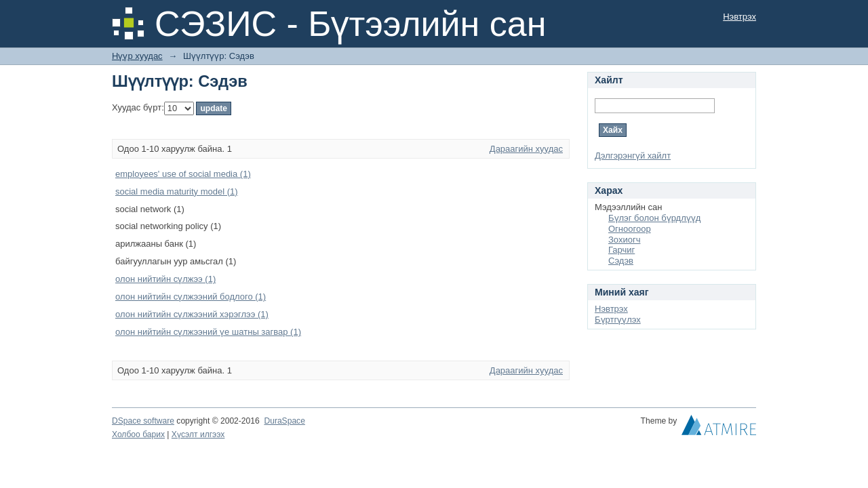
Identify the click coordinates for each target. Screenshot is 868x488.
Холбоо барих (138, 434)
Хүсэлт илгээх (198, 434)
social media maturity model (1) (177, 191)
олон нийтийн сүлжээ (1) (165, 279)
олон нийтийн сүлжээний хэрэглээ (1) (192, 314)
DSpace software (143, 421)
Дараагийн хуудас (526, 149)
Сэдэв (621, 261)
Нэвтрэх (739, 17)
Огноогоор (630, 229)
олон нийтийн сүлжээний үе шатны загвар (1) (208, 332)
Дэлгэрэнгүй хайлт (633, 156)
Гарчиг (622, 250)
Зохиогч (624, 240)
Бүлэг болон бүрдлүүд (654, 218)
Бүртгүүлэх (618, 320)
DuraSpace (284, 421)
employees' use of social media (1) (183, 174)
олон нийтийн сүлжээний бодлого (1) (191, 297)
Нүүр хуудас (137, 56)
